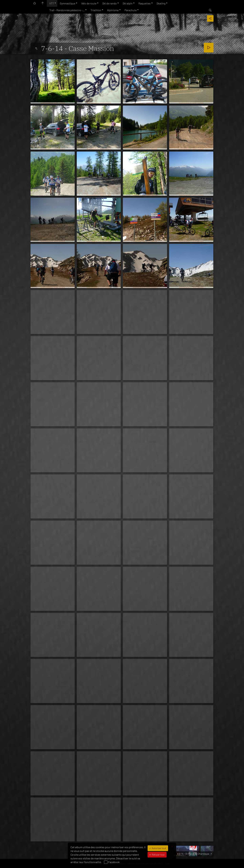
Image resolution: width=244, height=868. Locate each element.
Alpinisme (113, 10)
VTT (52, 3)
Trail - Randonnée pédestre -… (67, 10)
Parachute (131, 10)
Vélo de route (89, 3)
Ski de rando (110, 3)
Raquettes (145, 3)
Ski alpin (128, 3)
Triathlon (96, 10)
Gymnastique (68, 3)
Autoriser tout (159, 848)
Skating (161, 3)
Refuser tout (158, 855)
